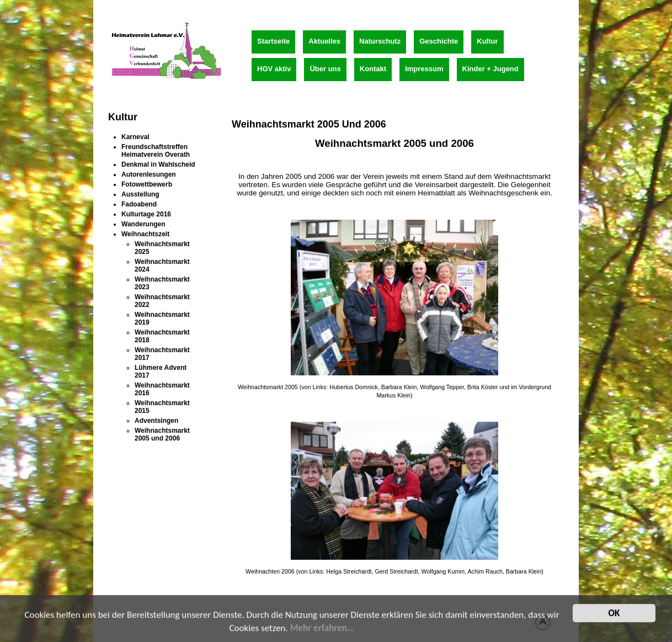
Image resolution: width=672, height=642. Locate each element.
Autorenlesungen (149, 174)
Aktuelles (324, 41)
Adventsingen (156, 421)
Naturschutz (380, 41)
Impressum (424, 69)
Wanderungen (143, 224)
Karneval (135, 137)
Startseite (273, 41)
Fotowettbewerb (147, 184)
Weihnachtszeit (145, 234)
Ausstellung (140, 194)
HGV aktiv (274, 69)
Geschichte (439, 41)
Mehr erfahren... (322, 632)
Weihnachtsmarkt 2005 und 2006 (162, 434)
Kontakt (373, 69)
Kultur (487, 41)
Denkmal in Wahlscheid (158, 165)
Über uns (325, 69)
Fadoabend (139, 204)
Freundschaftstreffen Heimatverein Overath (156, 151)
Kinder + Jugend (490, 69)
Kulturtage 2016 (146, 214)
